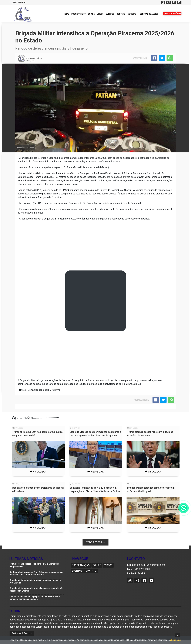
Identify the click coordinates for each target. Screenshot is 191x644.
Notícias (132, 14)
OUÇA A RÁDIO (172, 14)
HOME (66, 14)
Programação (79, 14)
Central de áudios (149, 14)
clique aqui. (176, 640)
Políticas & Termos (22, 633)
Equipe (91, 14)
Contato (121, 14)
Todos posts (96, 542)
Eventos (110, 14)
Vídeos (100, 14)
